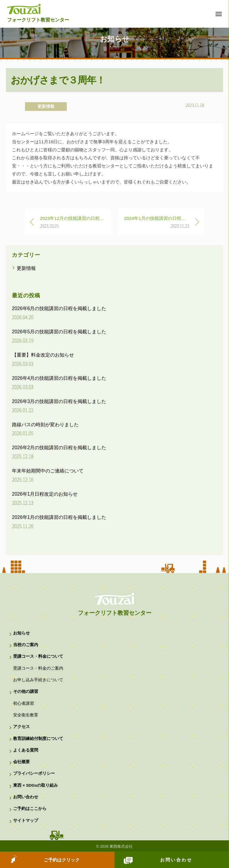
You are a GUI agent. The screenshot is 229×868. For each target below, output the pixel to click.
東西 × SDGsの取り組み (35, 785)
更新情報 (46, 106)
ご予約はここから (30, 809)
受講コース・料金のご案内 (38, 668)
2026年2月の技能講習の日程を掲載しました (59, 448)
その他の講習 (26, 692)
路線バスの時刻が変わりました (45, 425)
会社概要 (21, 762)
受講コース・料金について (38, 656)
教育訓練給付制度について (38, 739)
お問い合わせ (176, 860)
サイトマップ (26, 820)
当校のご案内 (26, 645)
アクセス (21, 727)
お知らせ (21, 633)
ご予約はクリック (62, 860)
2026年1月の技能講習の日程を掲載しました (59, 517)
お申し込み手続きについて (38, 680)
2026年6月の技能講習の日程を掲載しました (59, 308)
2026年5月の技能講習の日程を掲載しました (59, 332)
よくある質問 (26, 750)
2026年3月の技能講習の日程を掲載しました (59, 401)
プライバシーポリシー (34, 773)
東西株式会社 (121, 846)
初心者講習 (24, 703)
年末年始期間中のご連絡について (48, 471)
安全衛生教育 (26, 715)
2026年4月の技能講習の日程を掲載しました (59, 378)
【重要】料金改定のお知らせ (43, 355)
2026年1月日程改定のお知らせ (45, 494)
